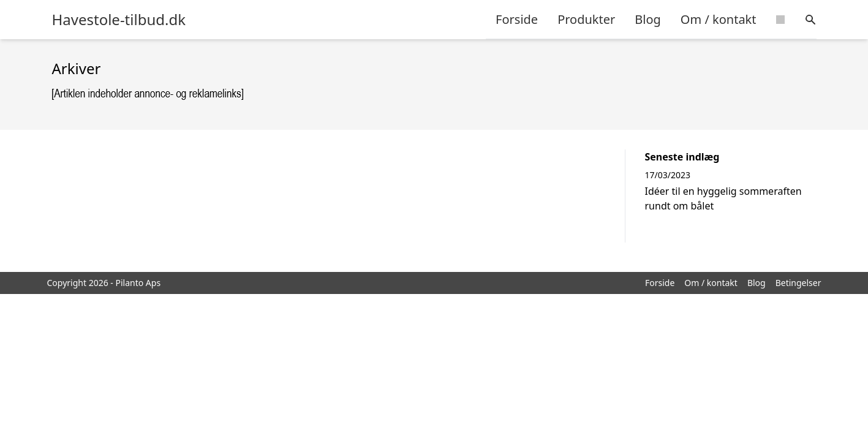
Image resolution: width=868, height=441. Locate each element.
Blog (648, 19)
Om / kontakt (719, 19)
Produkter (586, 19)
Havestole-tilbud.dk (119, 20)
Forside (517, 19)
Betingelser (798, 283)
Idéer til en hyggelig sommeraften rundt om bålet (723, 198)
